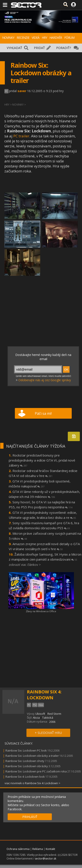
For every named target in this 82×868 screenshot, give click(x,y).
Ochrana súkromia (18, 849)
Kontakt (50, 849)
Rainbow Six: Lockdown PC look (26, 750)
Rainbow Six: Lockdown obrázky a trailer (32, 756)
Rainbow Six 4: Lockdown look (25, 777)
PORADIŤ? (64, 48)
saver (22, 91)
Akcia (36, 718)
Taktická (48, 718)
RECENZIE (23, 38)
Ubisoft (40, 714)
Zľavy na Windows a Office (41, 611)
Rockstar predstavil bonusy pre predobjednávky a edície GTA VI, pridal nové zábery (42, 460)
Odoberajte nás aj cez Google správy (45, 380)
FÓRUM (69, 38)
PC (6, 91)
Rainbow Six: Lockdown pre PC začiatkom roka (36, 771)
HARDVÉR (56, 38)
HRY (44, 38)
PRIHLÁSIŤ (30, 817)
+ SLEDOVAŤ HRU (48, 733)
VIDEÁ (36, 38)
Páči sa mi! (43, 413)
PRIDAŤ (39, 48)
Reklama (38, 849)
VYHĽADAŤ (14, 48)
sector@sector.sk (45, 859)
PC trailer (21, 136)
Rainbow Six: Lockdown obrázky (27, 766)
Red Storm (54, 714)
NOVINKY (8, 38)
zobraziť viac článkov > (25, 565)
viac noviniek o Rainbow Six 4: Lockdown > (32, 783)
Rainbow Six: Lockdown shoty (25, 761)
